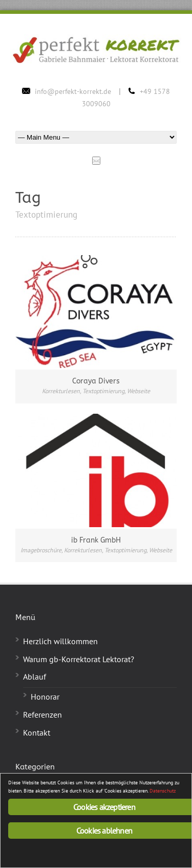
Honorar (45, 697)
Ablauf (35, 677)
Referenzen (42, 715)
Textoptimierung (103, 391)
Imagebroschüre (41, 550)
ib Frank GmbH (96, 540)
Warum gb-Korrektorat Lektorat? (79, 659)
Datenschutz (163, 791)
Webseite (138, 391)
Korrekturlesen (61, 391)
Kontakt (37, 732)
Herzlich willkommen (60, 641)
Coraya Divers (96, 381)
